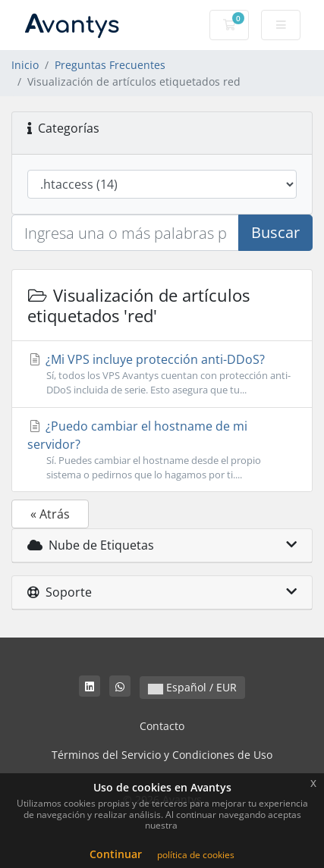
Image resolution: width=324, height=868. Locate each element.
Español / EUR (192, 687)
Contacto (162, 726)
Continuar (116, 854)
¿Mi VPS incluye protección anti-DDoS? (162, 374)
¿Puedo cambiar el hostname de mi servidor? (162, 450)
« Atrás (50, 514)
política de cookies (196, 855)
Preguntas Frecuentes (110, 65)
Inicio (25, 65)
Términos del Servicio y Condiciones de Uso (162, 755)
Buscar (275, 232)
